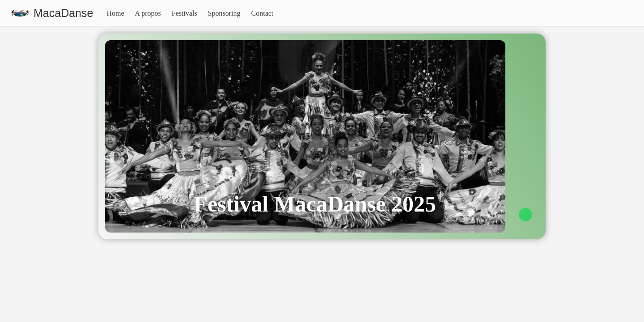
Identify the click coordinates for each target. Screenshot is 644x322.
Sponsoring (224, 13)
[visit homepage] (52, 13)
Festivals (184, 13)
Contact (263, 13)
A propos (148, 13)
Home (115, 13)
